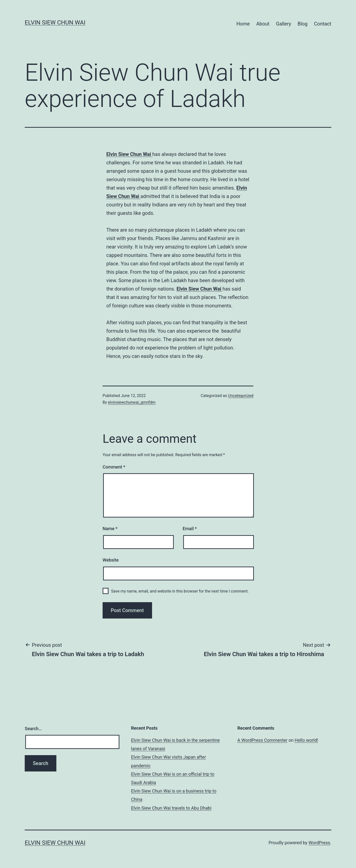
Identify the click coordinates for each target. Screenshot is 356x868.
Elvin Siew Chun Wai (55, 23)
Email (190, 529)
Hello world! (306, 740)
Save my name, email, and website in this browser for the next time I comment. (180, 591)
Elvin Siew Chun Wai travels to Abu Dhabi (171, 808)
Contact (323, 24)
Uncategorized (241, 396)
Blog (303, 24)
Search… (33, 729)
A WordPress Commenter (262, 740)
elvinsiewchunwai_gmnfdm (132, 402)
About (263, 24)
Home (243, 24)
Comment (114, 467)
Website (111, 560)
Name (110, 529)
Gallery (283, 24)
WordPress (319, 843)
